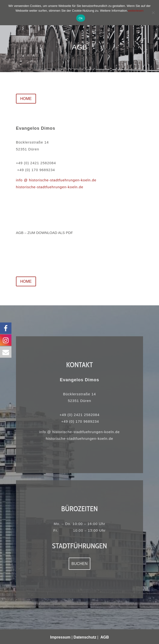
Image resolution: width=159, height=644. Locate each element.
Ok (81, 18)
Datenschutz (85, 637)
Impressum (60, 637)
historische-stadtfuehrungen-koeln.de (50, 187)
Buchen (80, 564)
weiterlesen (136, 11)
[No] (153, 13)
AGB (105, 637)
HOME (26, 99)
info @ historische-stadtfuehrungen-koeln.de (56, 180)
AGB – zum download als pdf (44, 233)
